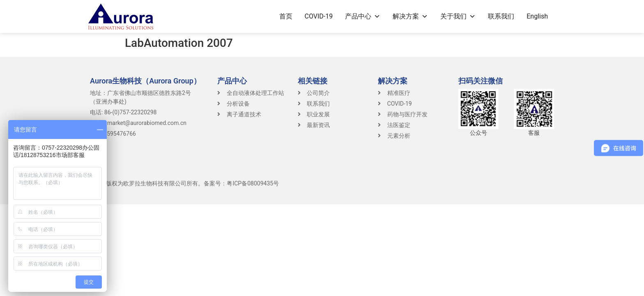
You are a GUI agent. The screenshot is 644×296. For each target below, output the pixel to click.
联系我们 (501, 16)
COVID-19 (319, 16)
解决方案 (410, 16)
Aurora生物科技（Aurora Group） (145, 81)
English (537, 16)
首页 (286, 16)
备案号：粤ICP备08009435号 (241, 183)
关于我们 (458, 16)
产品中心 (363, 16)
